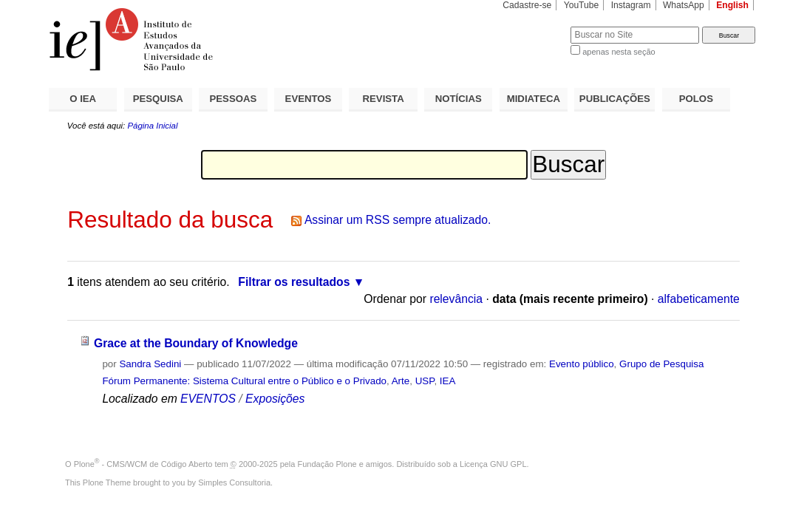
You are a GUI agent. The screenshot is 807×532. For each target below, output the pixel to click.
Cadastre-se (527, 5)
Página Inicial (152, 126)
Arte (401, 381)
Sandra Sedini (150, 364)
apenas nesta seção (619, 52)
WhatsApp (684, 5)
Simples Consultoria (234, 482)
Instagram (631, 5)
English (732, 5)
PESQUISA (158, 99)
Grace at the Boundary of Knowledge (196, 343)
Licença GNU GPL (493, 464)
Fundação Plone (327, 464)
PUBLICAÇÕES (615, 99)
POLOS (696, 99)
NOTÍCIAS (459, 99)
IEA (448, 381)
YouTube (582, 5)
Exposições (275, 399)
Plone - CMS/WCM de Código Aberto (143, 464)
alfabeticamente (699, 299)
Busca (535, 26)
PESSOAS (234, 99)
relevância (456, 299)
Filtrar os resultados (294, 282)
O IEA (83, 99)
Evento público (582, 364)
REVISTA (384, 99)
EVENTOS (309, 99)
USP (425, 381)
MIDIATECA (534, 99)
